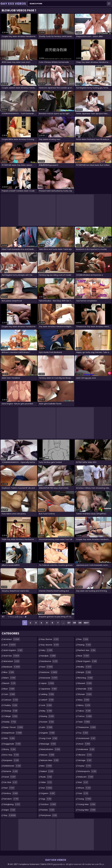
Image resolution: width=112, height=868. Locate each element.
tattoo (85, 716)
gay (10, 815)
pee (83, 639)
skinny (84, 705)
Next (86, 623)
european (11, 760)
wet (83, 782)
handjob (48, 656)
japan (48, 683)
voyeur (85, 766)
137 (69, 623)
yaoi (83, 793)
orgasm (48, 793)
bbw (9, 672)
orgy (46, 799)
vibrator (85, 755)
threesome (87, 727)
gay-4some (50, 645)
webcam (86, 777)
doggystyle (12, 744)
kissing (48, 716)
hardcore (49, 672)
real (84, 656)
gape (10, 810)
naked (47, 771)
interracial (49, 678)
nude (46, 777)
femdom (11, 799)
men (46, 766)
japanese (49, 689)
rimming (86, 678)
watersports (87, 771)
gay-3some (50, 639)
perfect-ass (87, 650)
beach (10, 683)
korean (47, 722)
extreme (11, 771)
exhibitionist (12, 766)
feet (9, 788)
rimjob (85, 672)
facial (10, 777)
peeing (85, 645)
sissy (84, 700)
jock (46, 705)
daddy (10, 722)
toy (83, 733)
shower (85, 694)
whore (84, 788)
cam (9, 694)
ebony (10, 749)
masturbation (51, 749)
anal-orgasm (13, 650)
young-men (87, 810)
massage (48, 744)
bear (9, 689)
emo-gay (11, 755)
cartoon (11, 700)
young (85, 799)
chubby (11, 705)
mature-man (50, 760)
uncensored (87, 738)
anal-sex (12, 656)
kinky (47, 711)
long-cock (49, 738)
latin (47, 727)
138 (74, 623)
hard (47, 667)
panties (48, 810)
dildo (9, 738)
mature (48, 755)
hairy (47, 650)
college (11, 716)
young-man (87, 804)
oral (47, 788)
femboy (11, 793)
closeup (11, 711)
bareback (12, 667)
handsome (49, 661)
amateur (12, 639)
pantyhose (49, 815)
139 (80, 623)
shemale (85, 689)
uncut (84, 744)
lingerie (48, 733)
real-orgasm (88, 661)
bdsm (10, 678)
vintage (85, 760)
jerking (48, 694)
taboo (85, 711)
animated (12, 661)
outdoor (49, 804)
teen (84, 722)
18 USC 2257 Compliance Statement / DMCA (27, 864)
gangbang (12, 804)
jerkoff (47, 700)
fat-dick (11, 782)
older (46, 782)
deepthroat (13, 733)
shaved (85, 683)
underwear (86, 749)
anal (10, 645)
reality (85, 667)
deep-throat (13, 727)
